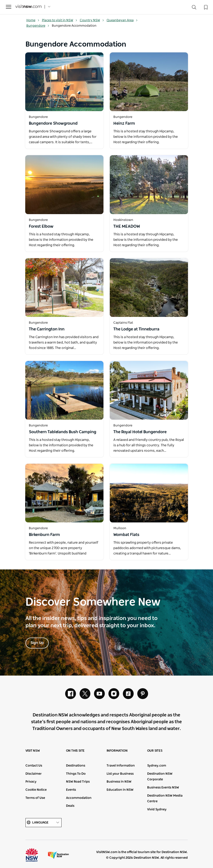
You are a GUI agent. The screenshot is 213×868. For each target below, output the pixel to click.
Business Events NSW (163, 788)
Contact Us (34, 766)
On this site (75, 751)
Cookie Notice (36, 790)
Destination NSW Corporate (160, 777)
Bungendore (38, 26)
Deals (70, 806)
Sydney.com (157, 766)
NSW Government (36, 855)
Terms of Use (35, 798)
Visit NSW (33, 751)
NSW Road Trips (78, 782)
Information (117, 751)
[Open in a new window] (64, 82)
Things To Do (76, 774)
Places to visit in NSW (60, 20)
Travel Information (121, 766)
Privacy (31, 782)
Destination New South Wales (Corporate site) (58, 855)
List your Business (120, 774)
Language (44, 823)
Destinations (76, 766)
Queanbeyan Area (122, 20)
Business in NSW (119, 782)
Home (33, 20)
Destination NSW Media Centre (165, 799)
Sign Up (37, 643)
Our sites (155, 751)
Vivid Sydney (157, 810)
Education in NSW (120, 790)
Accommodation (79, 798)
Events (71, 790)
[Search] (194, 8)
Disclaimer (34, 774)
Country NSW (92, 20)
